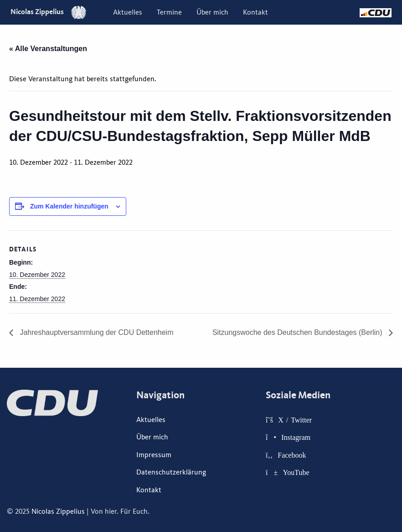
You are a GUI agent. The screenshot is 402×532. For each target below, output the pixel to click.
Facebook (292, 455)
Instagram (296, 437)
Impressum (154, 455)
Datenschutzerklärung (171, 472)
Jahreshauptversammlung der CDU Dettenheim (95, 332)
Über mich (212, 12)
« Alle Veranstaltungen (48, 49)
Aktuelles (128, 12)
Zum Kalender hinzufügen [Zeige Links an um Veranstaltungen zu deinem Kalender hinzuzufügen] (69, 206)
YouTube (296, 472)
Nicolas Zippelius (48, 12)
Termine (169, 12)
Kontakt (255, 12)
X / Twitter (295, 420)
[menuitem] (128, 12)
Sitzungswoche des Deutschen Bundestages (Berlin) (298, 332)
